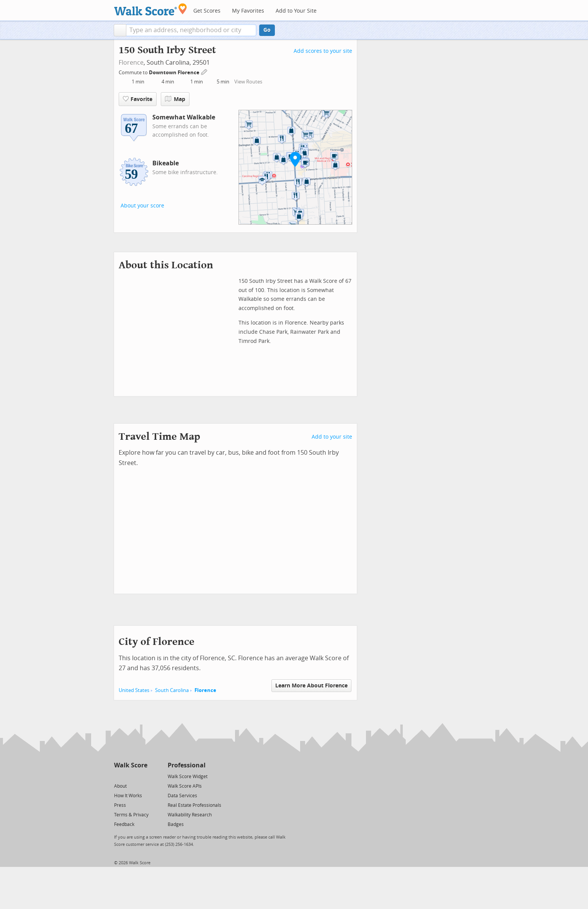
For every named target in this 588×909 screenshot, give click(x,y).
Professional (187, 765)
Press (120, 805)
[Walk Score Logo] (151, 9)
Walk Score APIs (185, 786)
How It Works (128, 796)
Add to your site (332, 437)
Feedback (124, 824)
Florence (131, 63)
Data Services (182, 796)
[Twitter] (118, 776)
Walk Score (131, 765)
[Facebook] (130, 776)
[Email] (142, 776)
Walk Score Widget (188, 777)
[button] (120, 30)
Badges (176, 824)
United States (134, 690)
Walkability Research (190, 815)
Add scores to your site (323, 51)
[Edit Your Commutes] (204, 71)
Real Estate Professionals (194, 805)
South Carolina (172, 690)
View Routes (248, 82)
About (120, 786)
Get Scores (207, 11)
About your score (142, 206)
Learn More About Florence (311, 686)
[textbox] (191, 30)
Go (267, 30)
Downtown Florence (175, 73)
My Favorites (248, 11)
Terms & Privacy (131, 815)
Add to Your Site (296, 11)
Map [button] (175, 99)
